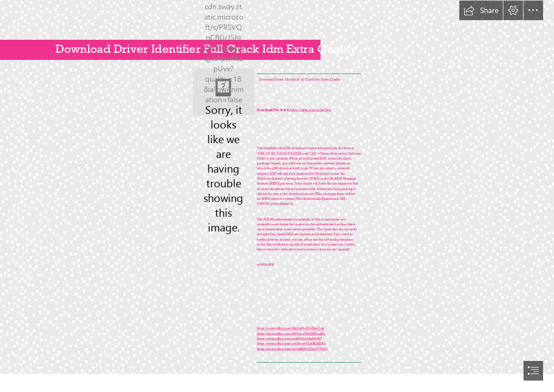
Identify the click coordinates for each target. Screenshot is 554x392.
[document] (277, 196)
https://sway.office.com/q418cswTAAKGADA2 (291, 344)
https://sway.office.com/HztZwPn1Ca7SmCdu (291, 328)
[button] (481, 10)
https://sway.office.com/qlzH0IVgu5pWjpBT (289, 339)
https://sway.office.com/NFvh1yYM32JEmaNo (291, 334)
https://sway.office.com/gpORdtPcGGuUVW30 (292, 348)
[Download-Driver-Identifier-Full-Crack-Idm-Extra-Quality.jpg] (224, 92)
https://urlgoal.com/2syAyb (310, 110)
